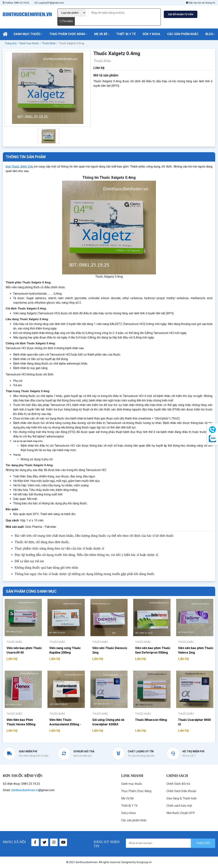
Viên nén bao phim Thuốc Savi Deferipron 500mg (153, 650)
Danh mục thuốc (27, 34)
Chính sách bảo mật (179, 806)
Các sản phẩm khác (183, 34)
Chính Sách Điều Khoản (181, 791)
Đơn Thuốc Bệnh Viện (19, 167)
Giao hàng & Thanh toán (182, 798)
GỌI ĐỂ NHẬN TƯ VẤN (181, 14)
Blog (209, 34)
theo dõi (203, 843)
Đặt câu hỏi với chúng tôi (201, 3)
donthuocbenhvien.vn (25, 790)
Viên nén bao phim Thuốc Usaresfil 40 (24, 650)
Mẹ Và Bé (101, 34)
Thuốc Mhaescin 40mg (151, 720)
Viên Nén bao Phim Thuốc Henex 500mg (21, 722)
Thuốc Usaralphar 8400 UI (194, 722)
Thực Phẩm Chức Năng (67, 34)
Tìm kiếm (66, 21)
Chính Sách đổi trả (178, 784)
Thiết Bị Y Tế (126, 34)
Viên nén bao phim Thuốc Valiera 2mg (196, 650)
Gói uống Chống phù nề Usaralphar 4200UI (108, 722)
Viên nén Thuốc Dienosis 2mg (110, 650)
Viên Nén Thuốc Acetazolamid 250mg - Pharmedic (65, 722)
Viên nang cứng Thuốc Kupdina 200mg (65, 650)
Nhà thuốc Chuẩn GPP (181, 813)
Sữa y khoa (151, 34)
